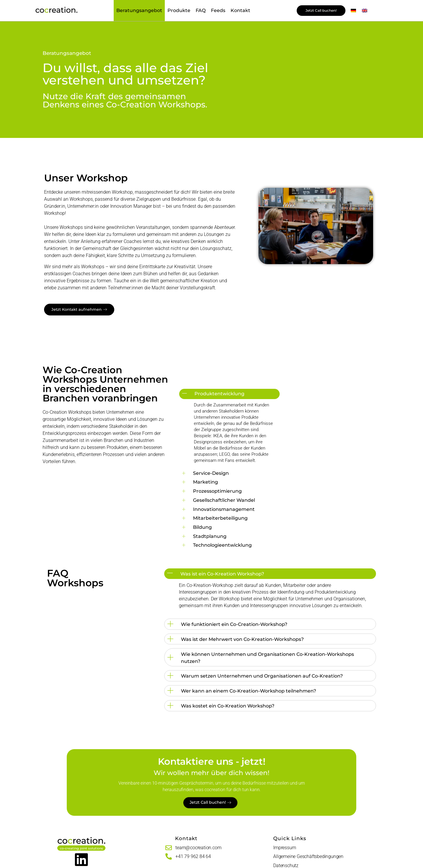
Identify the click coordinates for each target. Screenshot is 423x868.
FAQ (201, 10)
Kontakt (240, 10)
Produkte (179, 10)
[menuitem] (353, 11)
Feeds (218, 10)
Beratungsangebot (139, 10)
